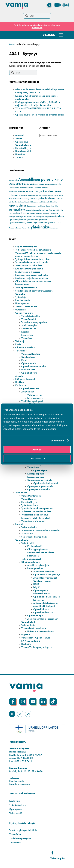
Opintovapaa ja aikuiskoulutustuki (42, 592)
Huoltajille (26, 644)
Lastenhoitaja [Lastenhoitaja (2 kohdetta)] (14, 199)
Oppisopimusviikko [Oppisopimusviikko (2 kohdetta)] (52, 206)
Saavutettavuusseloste (20, 784)
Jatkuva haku (28, 392)
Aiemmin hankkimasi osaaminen (43, 619)
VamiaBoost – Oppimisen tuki (36, 638)
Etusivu (12, 44)
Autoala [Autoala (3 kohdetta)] (57, 184)
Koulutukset (21, 385)
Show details (58, 440)
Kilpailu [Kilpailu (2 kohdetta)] (56, 195)
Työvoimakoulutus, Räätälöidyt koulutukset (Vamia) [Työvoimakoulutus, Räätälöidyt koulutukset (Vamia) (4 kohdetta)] (32, 223)
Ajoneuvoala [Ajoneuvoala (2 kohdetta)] (13, 180)
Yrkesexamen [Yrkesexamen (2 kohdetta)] (54, 228)
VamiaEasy (27, 338)
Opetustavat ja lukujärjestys (47, 575)
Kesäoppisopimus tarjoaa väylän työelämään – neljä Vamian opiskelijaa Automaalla (38, 104)
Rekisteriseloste (23, 300)
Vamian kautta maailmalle (34, 628)
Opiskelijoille (22, 540)
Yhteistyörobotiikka (30, 316)
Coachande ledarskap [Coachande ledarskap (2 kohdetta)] (41, 188)
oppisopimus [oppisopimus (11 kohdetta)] (18, 205)
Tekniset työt (27, 534)
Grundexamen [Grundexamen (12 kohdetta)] (51, 191)
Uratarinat (20, 154)
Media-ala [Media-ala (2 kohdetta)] (59, 199)
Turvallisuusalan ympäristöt (34, 322)
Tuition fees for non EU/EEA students (33, 250)
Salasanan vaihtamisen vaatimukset (32, 275)
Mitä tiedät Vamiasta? (44, 571)
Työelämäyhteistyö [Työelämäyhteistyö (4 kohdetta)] (18, 219)
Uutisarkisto (21, 310)
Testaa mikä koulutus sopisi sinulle (32, 262)
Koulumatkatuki (35, 546)
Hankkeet (20, 382)
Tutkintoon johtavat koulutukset (36, 512)
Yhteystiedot (21, 351)
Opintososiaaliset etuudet (46, 483)
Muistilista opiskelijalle (38, 565)
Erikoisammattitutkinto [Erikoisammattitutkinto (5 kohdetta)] (20, 192)
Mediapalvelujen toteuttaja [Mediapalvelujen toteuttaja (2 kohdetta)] (18, 202)
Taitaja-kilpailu (28, 625)
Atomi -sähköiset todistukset (29, 265)
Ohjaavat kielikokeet (25, 347)
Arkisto (19, 139)
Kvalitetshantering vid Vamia (29, 269)
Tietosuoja (20, 341)
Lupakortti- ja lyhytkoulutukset (36, 518)
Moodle (19, 376)
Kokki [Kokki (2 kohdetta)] (61, 195)
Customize (37, 458)
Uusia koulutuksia (24, 151)
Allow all (37, 450)
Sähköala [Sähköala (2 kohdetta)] (12, 213)
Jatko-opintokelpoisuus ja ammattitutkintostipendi (45, 605)
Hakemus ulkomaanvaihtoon (41, 631)
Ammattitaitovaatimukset (45, 578)
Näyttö (37, 587)
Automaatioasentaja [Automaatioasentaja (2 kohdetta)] (26, 188)
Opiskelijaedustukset (43, 612)
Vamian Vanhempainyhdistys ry (37, 647)
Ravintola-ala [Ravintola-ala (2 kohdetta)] (44, 210)
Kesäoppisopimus (36, 474)
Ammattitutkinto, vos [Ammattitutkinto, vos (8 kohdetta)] (22, 184)
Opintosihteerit (29, 363)
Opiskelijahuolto (29, 373)
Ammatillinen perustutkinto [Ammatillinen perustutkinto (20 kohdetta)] (40, 179)
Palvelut (19, 524)
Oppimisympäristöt (24, 313)
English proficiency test (26, 247)
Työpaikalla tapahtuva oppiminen (37, 508)
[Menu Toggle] (49, 5)
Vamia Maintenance (31, 496)
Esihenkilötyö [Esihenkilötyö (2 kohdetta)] (36, 192)
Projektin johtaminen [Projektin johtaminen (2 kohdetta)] (32, 210)
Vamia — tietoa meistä (26, 306)
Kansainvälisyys (23, 148)
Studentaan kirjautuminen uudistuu (32, 278)
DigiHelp (26, 635)
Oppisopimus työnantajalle (40, 486)
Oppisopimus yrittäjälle (39, 489)
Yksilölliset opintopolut (32, 401)
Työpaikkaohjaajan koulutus (35, 515)
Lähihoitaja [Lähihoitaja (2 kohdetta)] (33, 199)
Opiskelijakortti (29, 622)
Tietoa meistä (16, 813)
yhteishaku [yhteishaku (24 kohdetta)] (40, 227)
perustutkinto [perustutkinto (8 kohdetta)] (17, 210)
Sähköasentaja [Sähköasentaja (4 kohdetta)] (23, 213)
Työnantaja (21, 297)
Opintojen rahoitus (42, 581)
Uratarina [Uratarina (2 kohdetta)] (59, 223)
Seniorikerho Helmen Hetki (34, 537)
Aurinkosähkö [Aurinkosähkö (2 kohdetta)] (49, 184)
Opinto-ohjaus (28, 357)
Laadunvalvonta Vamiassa (28, 272)
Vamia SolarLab (29, 319)
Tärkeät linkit (27, 543)
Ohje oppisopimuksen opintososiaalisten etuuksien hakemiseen (41, 553)
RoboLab (25, 332)
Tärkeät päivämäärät (31, 559)
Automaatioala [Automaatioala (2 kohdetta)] (14, 188)
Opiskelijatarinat (23, 145)
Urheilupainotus (23, 303)
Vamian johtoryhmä (31, 354)
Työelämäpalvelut (30, 505)
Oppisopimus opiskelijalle (40, 480)
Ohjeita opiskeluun (30, 562)
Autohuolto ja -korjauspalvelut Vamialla (40, 530)
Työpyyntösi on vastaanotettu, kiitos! (33, 259)
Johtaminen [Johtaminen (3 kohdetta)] (14, 195)
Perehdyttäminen (35, 568)
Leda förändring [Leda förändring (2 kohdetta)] (24, 199)
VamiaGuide (15, 834)
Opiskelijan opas (35, 616)
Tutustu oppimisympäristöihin (23, 830)
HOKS (36, 584)
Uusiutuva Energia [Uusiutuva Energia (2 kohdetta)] (15, 228)
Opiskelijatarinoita (30, 388)
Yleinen (19, 157)
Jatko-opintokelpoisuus (26, 288)
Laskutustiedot (28, 370)
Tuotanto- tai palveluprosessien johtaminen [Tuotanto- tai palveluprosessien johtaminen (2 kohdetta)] (41, 217)
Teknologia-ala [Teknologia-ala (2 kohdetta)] (21, 217)
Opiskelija (20, 294)
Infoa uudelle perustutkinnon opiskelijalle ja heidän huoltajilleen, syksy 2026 (40, 91)
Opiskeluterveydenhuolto (33, 366)
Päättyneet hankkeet (25, 379)
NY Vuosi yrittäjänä (31, 641)
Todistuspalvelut (29, 527)
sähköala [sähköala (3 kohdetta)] (59, 210)
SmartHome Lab (29, 329)
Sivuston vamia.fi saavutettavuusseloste (34, 291)
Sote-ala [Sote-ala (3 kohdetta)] (52, 210)
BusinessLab (27, 335)
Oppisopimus (22, 142)
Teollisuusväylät (29, 325)
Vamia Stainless (29, 499)
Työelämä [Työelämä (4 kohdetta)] (59, 216)
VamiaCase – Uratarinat (33, 521)
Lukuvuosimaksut (35, 398)
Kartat (24, 360)
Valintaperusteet (35, 395)
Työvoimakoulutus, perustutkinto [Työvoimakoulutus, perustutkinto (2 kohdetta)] (37, 220)
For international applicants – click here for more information (37, 26)
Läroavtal (20, 135)
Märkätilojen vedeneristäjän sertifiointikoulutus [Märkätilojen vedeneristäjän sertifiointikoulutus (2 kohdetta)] (42, 202)
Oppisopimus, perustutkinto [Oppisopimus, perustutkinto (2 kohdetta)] (36, 206)
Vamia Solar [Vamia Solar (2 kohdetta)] (26, 228)
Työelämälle (21, 493)
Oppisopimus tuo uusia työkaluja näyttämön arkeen (40, 115)
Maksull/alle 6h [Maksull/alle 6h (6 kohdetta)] (46, 198)
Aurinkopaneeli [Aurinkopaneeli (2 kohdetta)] (39, 184)
